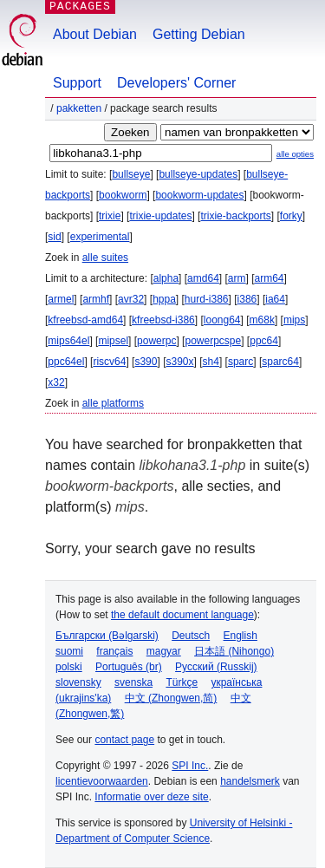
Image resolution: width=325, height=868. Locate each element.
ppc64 (264, 341)
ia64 (275, 299)
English (240, 636)
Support (77, 83)
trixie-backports (235, 216)
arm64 (270, 278)
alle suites (105, 258)
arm (237, 278)
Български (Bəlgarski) (107, 636)
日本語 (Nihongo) (234, 651)
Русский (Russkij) (216, 667)
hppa (164, 299)
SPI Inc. (190, 766)
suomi (69, 651)
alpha (166, 278)
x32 (56, 382)
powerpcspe (213, 341)
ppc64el (66, 362)
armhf (96, 299)
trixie (110, 216)
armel (61, 299)
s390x (179, 362)
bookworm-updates (199, 195)
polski (69, 667)
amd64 (203, 278)
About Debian (95, 34)
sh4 (211, 362)
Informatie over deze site (151, 797)
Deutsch (191, 636)
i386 (247, 299)
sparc (240, 362)
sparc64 (280, 362)
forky (291, 216)
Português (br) (129, 667)
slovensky (78, 682)
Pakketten (79, 108)
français (114, 651)
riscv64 (109, 362)
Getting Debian (199, 34)
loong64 (222, 320)
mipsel (113, 341)
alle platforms (113, 403)
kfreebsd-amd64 (85, 320)
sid (54, 237)
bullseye (131, 174)
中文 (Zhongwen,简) (171, 698)
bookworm (123, 195)
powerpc (156, 341)
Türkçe (182, 682)
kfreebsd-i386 (163, 320)
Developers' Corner (176, 83)
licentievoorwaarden (102, 781)
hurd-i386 (207, 299)
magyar (164, 651)
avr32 (131, 299)
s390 (146, 362)
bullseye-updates (198, 174)
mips (294, 320)
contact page (124, 740)
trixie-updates (160, 216)
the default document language (182, 615)
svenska (133, 682)
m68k (262, 320)
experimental (100, 237)
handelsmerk (250, 781)
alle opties (295, 154)
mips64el (68, 341)
